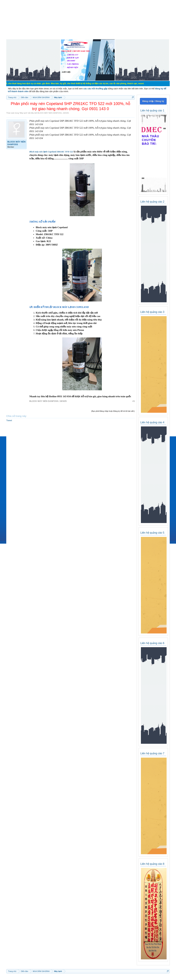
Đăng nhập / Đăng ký (153, 101)
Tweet (9, 420)
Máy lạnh (23, 113)
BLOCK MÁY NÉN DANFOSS (50, 113)
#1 (134, 401)
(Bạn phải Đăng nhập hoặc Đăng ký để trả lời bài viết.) (113, 411)
